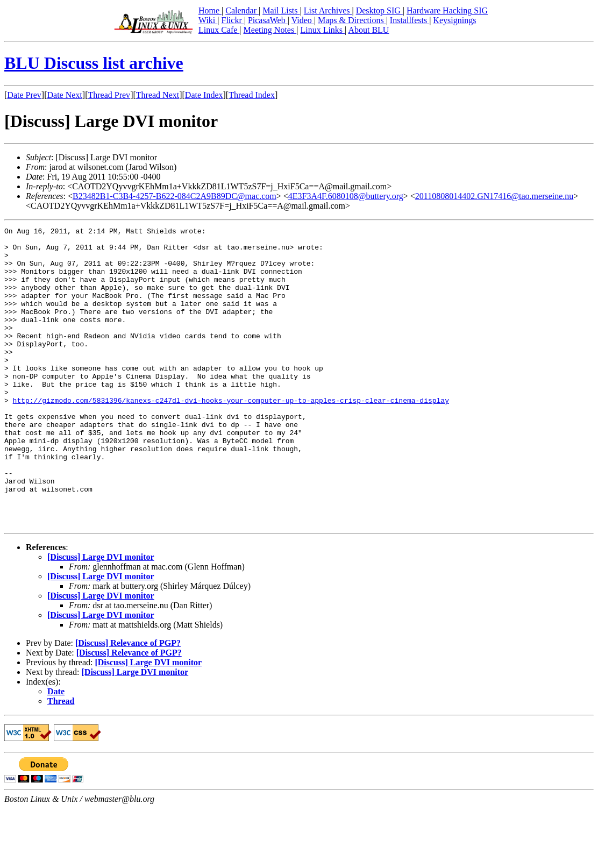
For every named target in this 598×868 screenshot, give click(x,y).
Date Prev (24, 95)
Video (303, 20)
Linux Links (322, 30)
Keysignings (454, 20)
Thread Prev (109, 95)
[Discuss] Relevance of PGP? (128, 703)
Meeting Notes (270, 30)
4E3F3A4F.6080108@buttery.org (346, 196)
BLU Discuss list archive (94, 63)
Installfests (410, 20)
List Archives (328, 10)
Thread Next (158, 95)
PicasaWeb (268, 20)
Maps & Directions (352, 20)
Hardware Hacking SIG (447, 10)
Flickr (232, 20)
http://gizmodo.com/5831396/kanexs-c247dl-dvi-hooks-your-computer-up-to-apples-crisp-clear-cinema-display (231, 436)
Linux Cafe (219, 30)
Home (210, 10)
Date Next (65, 95)
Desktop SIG (379, 10)
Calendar (242, 10)
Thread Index (252, 95)
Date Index (204, 95)
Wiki (208, 20)
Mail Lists (281, 10)
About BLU (368, 30)
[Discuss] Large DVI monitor (101, 617)
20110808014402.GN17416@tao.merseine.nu (494, 196)
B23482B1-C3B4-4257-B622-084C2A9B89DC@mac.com (175, 196)
